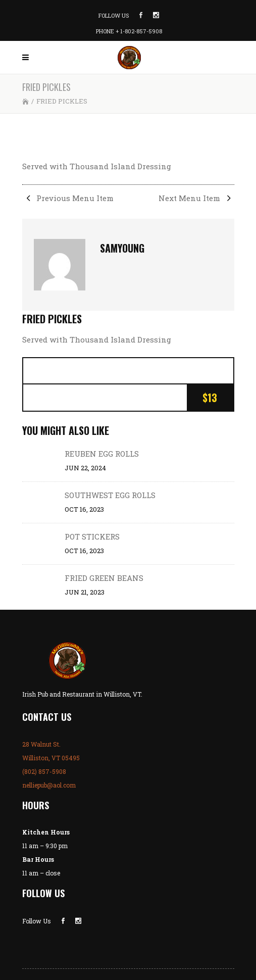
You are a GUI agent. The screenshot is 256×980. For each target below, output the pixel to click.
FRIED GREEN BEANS (104, 578)
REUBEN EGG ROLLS (102, 454)
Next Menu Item (196, 198)
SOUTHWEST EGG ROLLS (110, 495)
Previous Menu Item (68, 198)
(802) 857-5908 (44, 771)
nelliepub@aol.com (49, 785)
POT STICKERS (92, 536)
